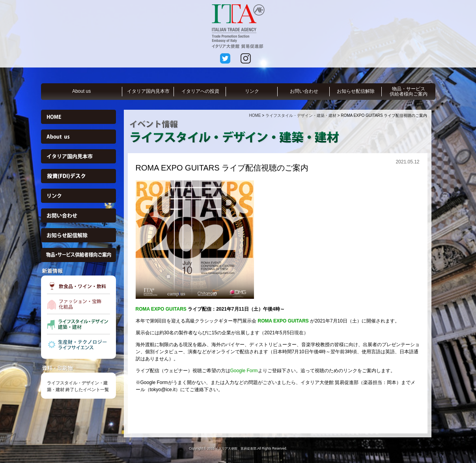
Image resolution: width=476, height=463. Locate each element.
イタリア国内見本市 (148, 91)
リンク (252, 91)
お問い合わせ (304, 91)
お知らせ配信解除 (356, 91)
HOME (255, 115)
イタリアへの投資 (200, 91)
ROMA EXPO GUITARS (161, 309)
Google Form (244, 371)
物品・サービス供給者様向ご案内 (409, 91)
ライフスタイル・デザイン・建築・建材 (301, 115)
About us (81, 91)
